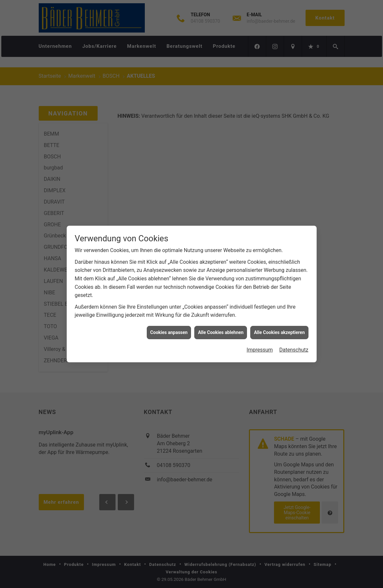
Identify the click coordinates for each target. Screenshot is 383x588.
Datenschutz (294, 343)
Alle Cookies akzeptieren (279, 326)
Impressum (260, 343)
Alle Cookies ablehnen (221, 326)
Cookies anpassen (169, 326)
